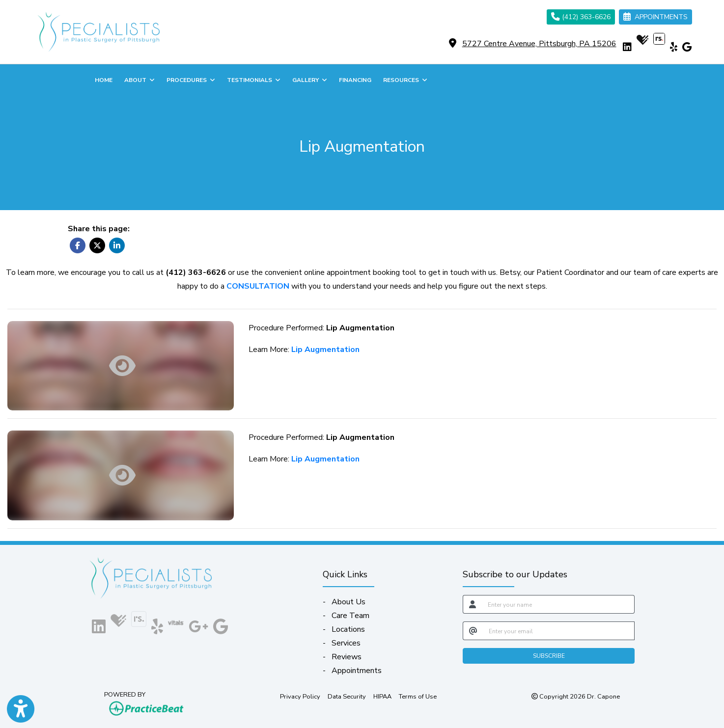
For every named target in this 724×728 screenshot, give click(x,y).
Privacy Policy (300, 696)
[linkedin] (627, 47)
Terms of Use (418, 696)
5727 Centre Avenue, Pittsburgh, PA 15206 (539, 44)
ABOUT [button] (139, 80)
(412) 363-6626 (581, 17)
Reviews (347, 657)
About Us (348, 602)
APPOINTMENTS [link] (655, 17)
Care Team (350, 616)
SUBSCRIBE (549, 656)
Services (346, 643)
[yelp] (674, 47)
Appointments (357, 671)
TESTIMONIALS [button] (254, 80)
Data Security (347, 696)
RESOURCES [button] (405, 80)
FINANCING (355, 80)
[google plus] (198, 625)
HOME (104, 80)
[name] (558, 604)
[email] (559, 631)
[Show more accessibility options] (21, 709)
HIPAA (382, 696)
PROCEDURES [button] (191, 80)
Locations (348, 629)
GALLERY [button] (310, 80)
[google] (687, 47)
